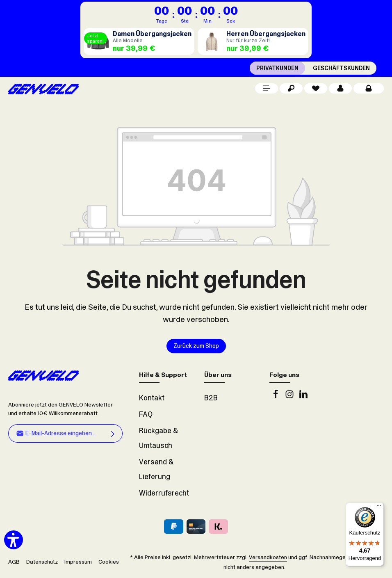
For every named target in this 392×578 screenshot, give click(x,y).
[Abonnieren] (113, 433)
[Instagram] (290, 396)
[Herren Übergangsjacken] (253, 41)
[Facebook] (276, 396)
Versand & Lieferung (156, 469)
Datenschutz (42, 562)
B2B (211, 398)
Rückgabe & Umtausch (158, 438)
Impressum (78, 562)
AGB (14, 562)
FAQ (146, 414)
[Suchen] (291, 88)
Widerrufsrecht (164, 493)
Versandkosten (268, 557)
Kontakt (152, 398)
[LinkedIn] (303, 396)
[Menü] (267, 88)
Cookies (109, 562)
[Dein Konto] (340, 88)
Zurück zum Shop (196, 346)
